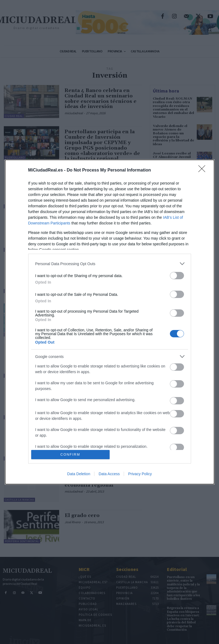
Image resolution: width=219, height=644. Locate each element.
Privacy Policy (140, 474)
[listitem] (110, 264)
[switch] (177, 276)
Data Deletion (79, 474)
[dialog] (110, 322)
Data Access (109, 474)
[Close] (204, 170)
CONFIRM (70, 454)
